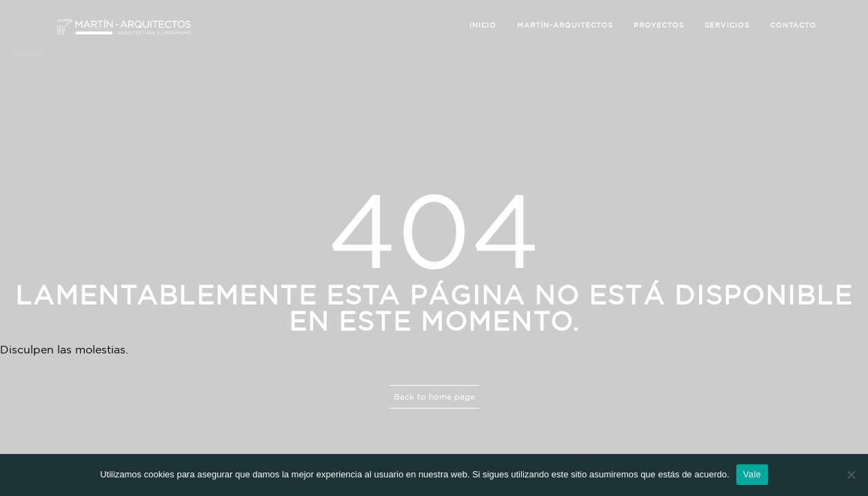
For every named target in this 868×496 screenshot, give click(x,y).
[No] (851, 475)
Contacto (793, 25)
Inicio (483, 25)
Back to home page (434, 396)
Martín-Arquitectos (565, 25)
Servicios (727, 25)
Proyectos (659, 25)
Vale (752, 474)
